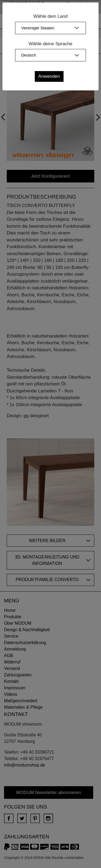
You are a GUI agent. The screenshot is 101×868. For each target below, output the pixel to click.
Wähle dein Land (51, 16)
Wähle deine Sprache (50, 44)
